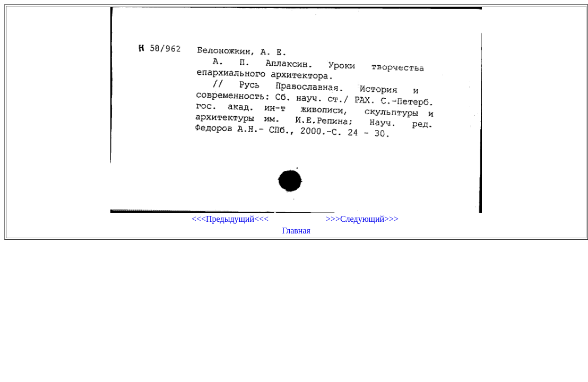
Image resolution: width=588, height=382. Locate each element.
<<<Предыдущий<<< (230, 219)
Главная (296, 231)
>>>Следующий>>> (362, 219)
